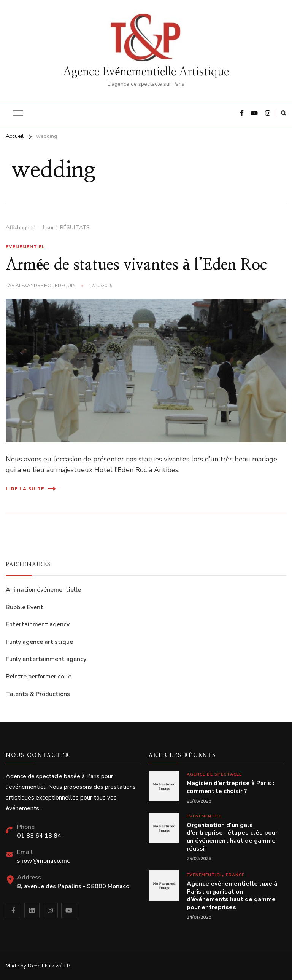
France (235, 875)
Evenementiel (25, 247)
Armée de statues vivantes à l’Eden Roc (136, 265)
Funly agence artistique (39, 642)
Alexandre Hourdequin (46, 286)
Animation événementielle (43, 590)
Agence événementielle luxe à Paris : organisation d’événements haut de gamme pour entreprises (232, 896)
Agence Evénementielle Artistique (146, 72)
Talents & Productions (38, 694)
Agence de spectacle (214, 774)
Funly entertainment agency (46, 659)
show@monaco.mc (44, 861)
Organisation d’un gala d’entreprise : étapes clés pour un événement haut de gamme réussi (232, 837)
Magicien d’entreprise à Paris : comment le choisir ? (230, 787)
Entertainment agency (38, 624)
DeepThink (41, 966)
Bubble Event (25, 607)
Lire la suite (31, 489)
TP (67, 966)
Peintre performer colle (39, 677)
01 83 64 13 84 (39, 836)
